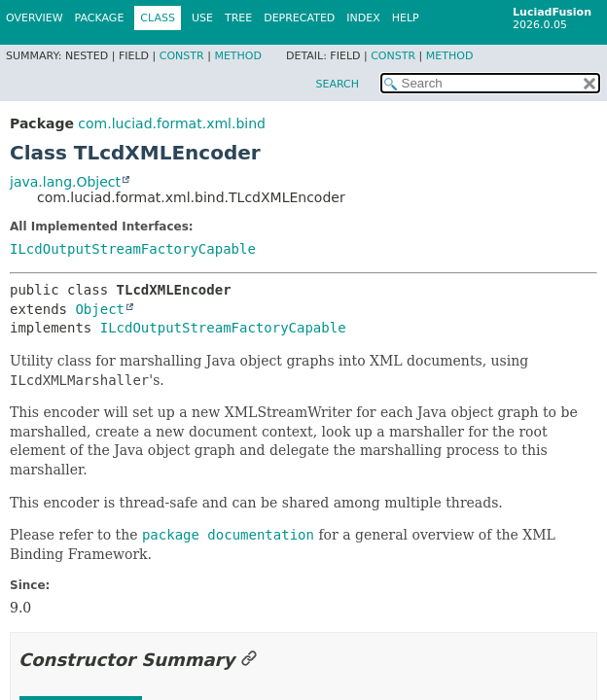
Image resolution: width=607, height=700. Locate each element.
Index (363, 18)
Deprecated (299, 18)
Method (238, 56)
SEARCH (337, 84)
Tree (238, 18)
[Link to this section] (249, 660)
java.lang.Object (65, 182)
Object (100, 309)
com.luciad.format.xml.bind (172, 123)
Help (406, 18)
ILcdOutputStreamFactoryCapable (133, 249)
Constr (182, 56)
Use (202, 18)
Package (100, 18)
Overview (35, 18)
